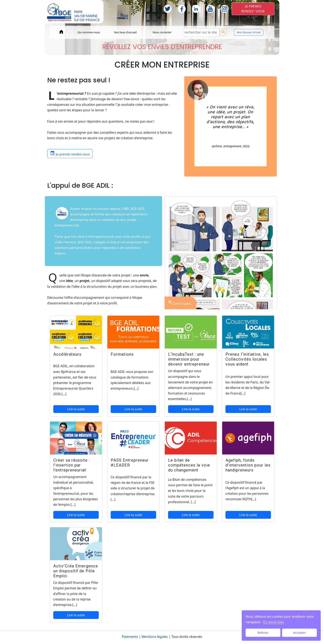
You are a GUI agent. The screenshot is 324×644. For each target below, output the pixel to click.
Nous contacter (162, 32)
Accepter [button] (299, 633)
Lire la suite (76, 409)
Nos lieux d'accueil (125, 32)
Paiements (130, 637)
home (61, 32)
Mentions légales (155, 637)
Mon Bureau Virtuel (249, 32)
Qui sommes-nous (89, 32)
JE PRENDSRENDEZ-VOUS (253, 9)
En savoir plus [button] (273, 622)
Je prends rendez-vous (70, 153)
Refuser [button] (263, 633)
